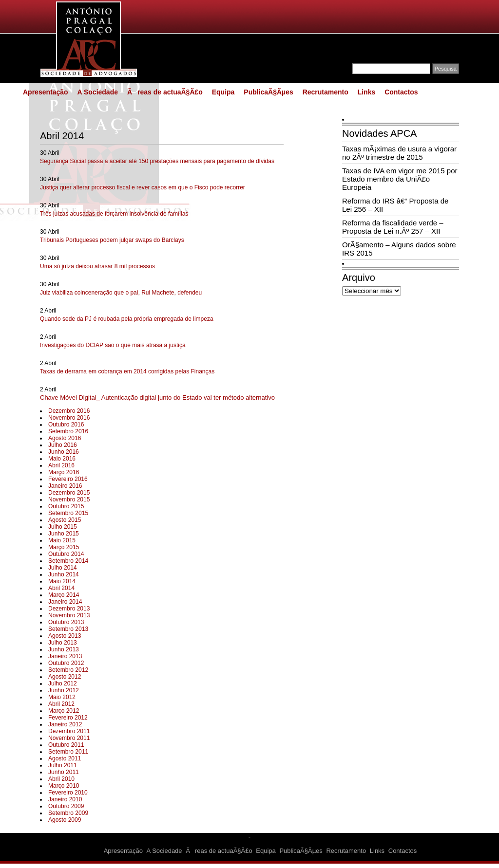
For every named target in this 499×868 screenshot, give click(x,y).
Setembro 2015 (68, 513)
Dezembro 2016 (69, 411)
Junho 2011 (64, 772)
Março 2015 (64, 547)
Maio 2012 (62, 697)
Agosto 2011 (65, 758)
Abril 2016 (61, 465)
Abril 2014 (61, 588)
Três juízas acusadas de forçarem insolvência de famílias (114, 214)
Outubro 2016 (66, 425)
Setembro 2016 (68, 431)
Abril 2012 (61, 704)
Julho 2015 (63, 527)
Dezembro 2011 (69, 731)
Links (367, 92)
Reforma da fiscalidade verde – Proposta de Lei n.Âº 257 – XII (393, 227)
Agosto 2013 (65, 636)
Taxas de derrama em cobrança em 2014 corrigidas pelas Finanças (127, 371)
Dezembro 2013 (69, 609)
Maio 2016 (62, 459)
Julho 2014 (63, 568)
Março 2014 (64, 595)
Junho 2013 (64, 649)
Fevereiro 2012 (68, 718)
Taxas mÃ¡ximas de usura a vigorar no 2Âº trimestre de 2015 (399, 153)
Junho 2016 (64, 452)
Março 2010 (64, 786)
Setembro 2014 (68, 561)
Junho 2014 (64, 574)
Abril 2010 (61, 779)
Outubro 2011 (66, 745)
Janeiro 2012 (65, 724)
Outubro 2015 (66, 506)
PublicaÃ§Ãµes (268, 92)
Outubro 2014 (66, 554)
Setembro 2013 (68, 629)
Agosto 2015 (65, 520)
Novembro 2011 (69, 738)
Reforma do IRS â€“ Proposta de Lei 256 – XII (395, 205)
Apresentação (46, 92)
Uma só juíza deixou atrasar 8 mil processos (97, 266)
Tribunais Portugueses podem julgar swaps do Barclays (112, 240)
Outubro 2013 (66, 622)
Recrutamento (326, 92)
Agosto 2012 (65, 677)
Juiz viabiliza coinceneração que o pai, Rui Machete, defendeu (121, 293)
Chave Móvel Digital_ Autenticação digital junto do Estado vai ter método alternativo (157, 397)
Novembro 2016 (69, 418)
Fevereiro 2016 (68, 479)
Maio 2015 (62, 540)
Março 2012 (64, 711)
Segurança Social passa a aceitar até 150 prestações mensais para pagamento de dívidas (157, 161)
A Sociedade (97, 92)
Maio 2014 (62, 581)
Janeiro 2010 (65, 799)
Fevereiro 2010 (68, 793)
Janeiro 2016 (65, 486)
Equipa (223, 92)
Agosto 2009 (65, 820)
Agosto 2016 (65, 438)
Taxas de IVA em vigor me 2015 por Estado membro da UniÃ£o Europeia (400, 179)
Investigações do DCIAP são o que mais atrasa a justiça (113, 345)
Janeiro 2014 (65, 602)
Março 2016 (64, 472)
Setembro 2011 (68, 752)
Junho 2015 (64, 534)
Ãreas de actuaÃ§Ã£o (165, 92)
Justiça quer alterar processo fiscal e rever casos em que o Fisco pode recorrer (143, 187)
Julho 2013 (63, 643)
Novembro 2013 (69, 615)
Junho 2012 (64, 690)
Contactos (401, 92)
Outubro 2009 (66, 806)
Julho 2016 (63, 445)
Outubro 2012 (66, 663)
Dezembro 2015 (69, 493)
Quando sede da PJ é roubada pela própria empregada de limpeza (127, 319)
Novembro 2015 (69, 499)
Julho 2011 (63, 765)
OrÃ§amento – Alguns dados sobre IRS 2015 (399, 249)
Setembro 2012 (68, 670)
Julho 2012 (63, 683)
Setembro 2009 (68, 813)
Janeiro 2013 (65, 656)
